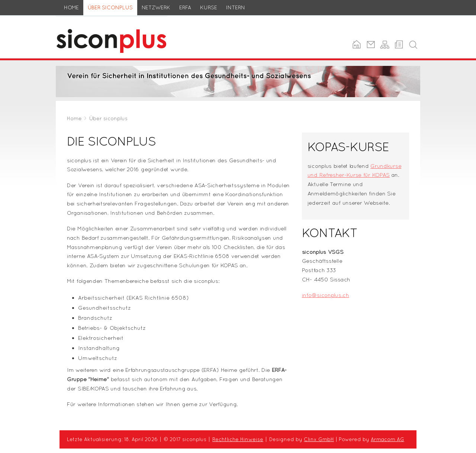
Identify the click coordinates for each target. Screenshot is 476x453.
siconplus (68, 20)
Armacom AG (387, 439)
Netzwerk (156, 7)
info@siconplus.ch (326, 295)
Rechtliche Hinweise (238, 439)
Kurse (209, 7)
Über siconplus (110, 7)
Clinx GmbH (319, 439)
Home (71, 7)
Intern (236, 7)
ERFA (185, 7)
